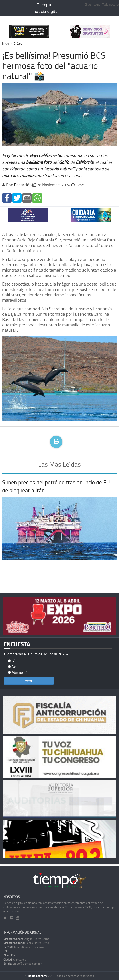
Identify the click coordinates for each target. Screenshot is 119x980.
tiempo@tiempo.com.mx (23, 964)
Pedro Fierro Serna (26, 943)
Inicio (6, 43)
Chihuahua (15, 960)
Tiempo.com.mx (38, 976)
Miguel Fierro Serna (26, 939)
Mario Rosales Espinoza (24, 947)
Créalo (18, 43)
